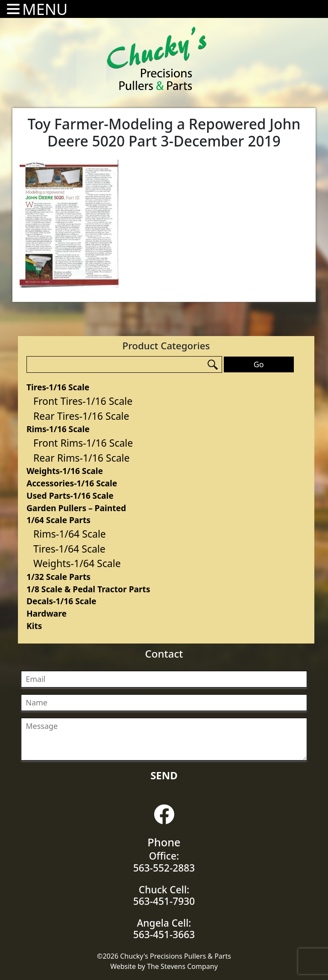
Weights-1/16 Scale (65, 471)
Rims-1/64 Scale (70, 534)
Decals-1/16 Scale (61, 601)
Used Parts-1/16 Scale (70, 496)
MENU (45, 9)
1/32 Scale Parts (59, 577)
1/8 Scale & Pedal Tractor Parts (88, 589)
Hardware (47, 613)
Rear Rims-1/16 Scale (82, 458)
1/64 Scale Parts (59, 520)
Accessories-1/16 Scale (72, 483)
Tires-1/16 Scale (58, 387)
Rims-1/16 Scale (58, 429)
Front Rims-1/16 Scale (83, 443)
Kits (34, 626)
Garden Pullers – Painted (76, 508)
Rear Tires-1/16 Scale (81, 416)
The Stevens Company (182, 966)
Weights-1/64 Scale (77, 563)
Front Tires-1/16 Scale (83, 401)
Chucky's (157, 59)
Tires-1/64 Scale (69, 549)
